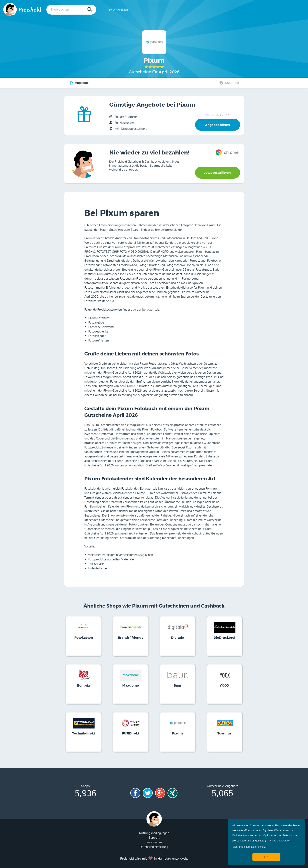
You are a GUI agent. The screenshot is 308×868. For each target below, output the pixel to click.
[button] (249, 847)
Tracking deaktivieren (279, 841)
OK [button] (266, 857)
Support (154, 838)
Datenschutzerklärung (154, 847)
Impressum (154, 842)
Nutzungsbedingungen (154, 833)
